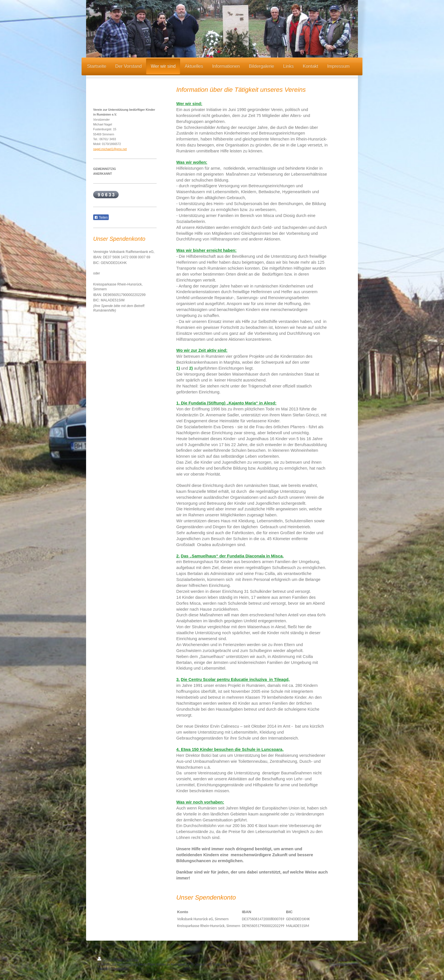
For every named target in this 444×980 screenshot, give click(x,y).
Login (342, 959)
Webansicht (338, 964)
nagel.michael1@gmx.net (110, 149)
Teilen (101, 218)
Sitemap (132, 960)
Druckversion (111, 960)
